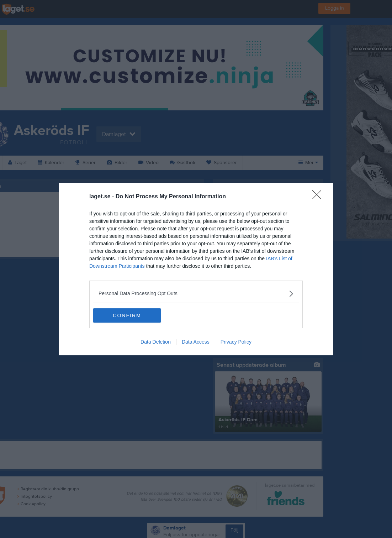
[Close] (319, 197)
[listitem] (196, 294)
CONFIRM (127, 315)
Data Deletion (156, 342)
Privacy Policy (236, 342)
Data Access (196, 342)
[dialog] (196, 269)
